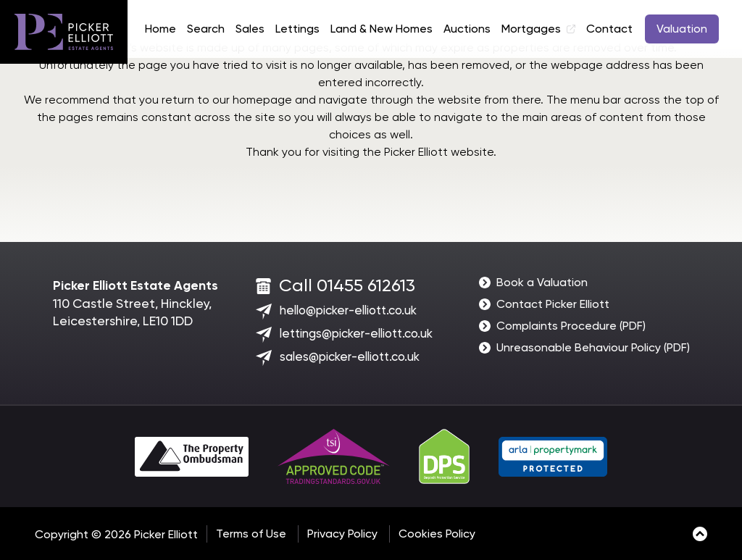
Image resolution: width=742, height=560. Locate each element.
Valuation (682, 29)
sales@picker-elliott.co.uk (350, 356)
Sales (250, 29)
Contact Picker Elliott (553, 304)
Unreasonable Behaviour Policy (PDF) (593, 347)
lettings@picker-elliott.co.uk (356, 333)
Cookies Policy (437, 534)
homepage (262, 100)
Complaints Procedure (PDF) (571, 326)
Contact (609, 29)
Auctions (467, 29)
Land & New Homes (382, 29)
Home (161, 29)
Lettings (297, 29)
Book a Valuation (542, 282)
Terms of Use (251, 534)
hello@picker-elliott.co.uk (348, 310)
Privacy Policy (342, 534)
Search (206, 29)
